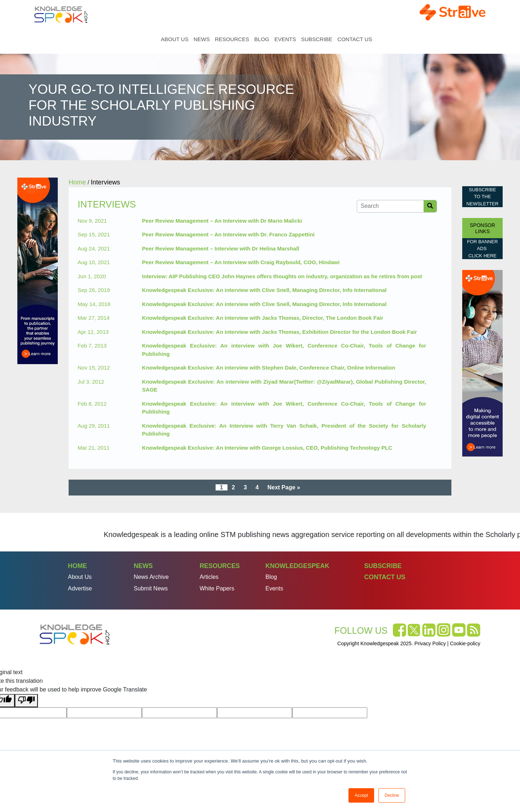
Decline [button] (392, 795)
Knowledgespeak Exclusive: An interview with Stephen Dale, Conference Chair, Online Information (268, 368)
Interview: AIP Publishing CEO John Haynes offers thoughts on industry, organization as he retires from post (282, 276)
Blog (262, 39)
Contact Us (355, 39)
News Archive (151, 577)
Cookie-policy (465, 643)
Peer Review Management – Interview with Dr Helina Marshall (220, 248)
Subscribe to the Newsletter (483, 197)
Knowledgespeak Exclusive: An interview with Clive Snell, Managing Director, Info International (264, 290)
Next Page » (284, 487)
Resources (232, 39)
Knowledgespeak (297, 566)
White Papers (217, 588)
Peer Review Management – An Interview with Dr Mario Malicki (222, 221)
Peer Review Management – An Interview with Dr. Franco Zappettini (228, 234)
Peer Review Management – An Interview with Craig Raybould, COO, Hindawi (241, 262)
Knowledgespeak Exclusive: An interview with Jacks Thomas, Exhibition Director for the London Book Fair (279, 332)
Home (153, 39)
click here (482, 256)
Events (285, 39)
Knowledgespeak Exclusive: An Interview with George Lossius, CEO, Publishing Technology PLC (267, 448)
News (202, 39)
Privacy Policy (430, 643)
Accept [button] (361, 795)
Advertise (80, 588)
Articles (209, 577)
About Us (175, 39)
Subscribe (317, 39)
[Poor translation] (26, 701)
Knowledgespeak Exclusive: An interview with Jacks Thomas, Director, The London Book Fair (263, 318)
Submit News (151, 588)
